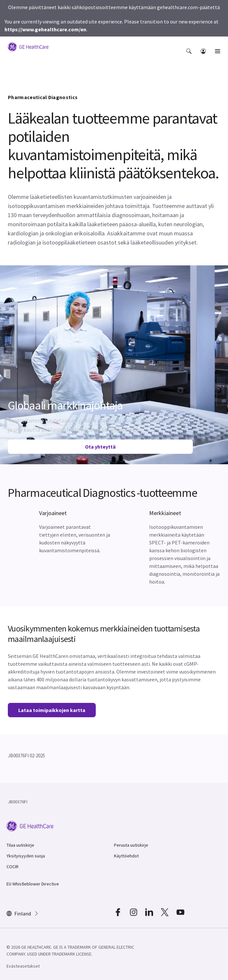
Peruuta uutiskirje (131, 845)
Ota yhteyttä (100, 447)
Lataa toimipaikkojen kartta (52, 710)
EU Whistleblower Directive (33, 884)
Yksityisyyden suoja (26, 856)
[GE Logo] (28, 46)
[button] (190, 56)
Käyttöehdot (126, 856)
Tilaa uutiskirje (20, 845)
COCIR (13, 867)
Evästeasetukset (23, 966)
